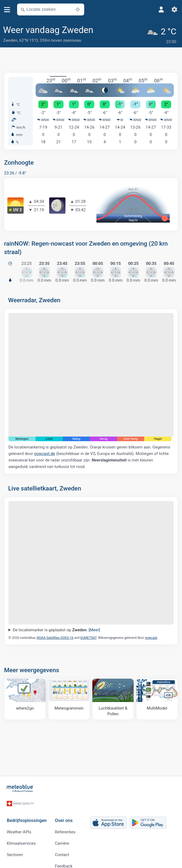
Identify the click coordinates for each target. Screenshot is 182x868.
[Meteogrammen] (69, 697)
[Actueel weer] (163, 34)
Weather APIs (19, 823)
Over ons (64, 812)
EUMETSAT (88, 636)
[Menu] (7, 10)
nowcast (151, 636)
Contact (62, 846)
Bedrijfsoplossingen (27, 812)
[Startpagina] (20, 786)
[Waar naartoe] (25, 697)
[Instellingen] (174, 9)
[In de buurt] (78, 9)
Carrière (62, 835)
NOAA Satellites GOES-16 (55, 636)
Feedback (64, 857)
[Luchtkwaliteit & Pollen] (113, 697)
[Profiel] (161, 9)
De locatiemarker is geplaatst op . (56, 628)
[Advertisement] (91, 58)
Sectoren (15, 846)
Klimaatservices (21, 835)
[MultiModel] (157, 697)
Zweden (10, 40)
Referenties (65, 823)
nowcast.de (45, 452)
